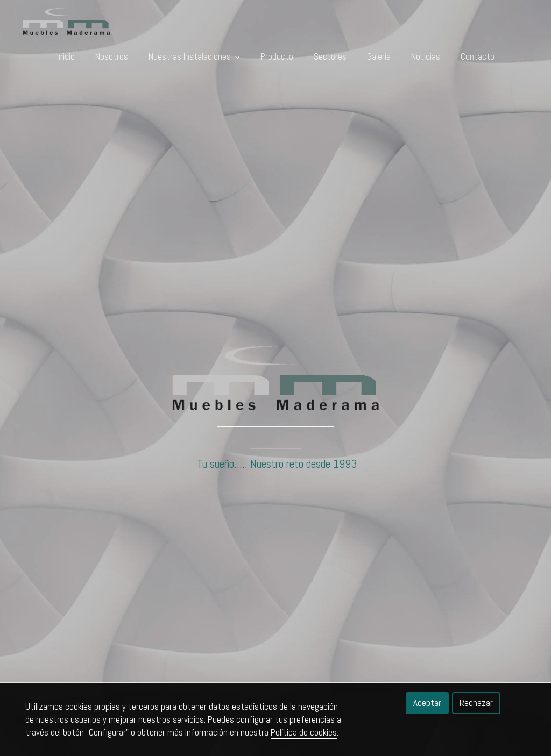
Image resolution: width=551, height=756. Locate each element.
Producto (277, 56)
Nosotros (112, 56)
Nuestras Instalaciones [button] (194, 56)
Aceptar (427, 703)
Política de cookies (304, 732)
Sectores (330, 56)
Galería (379, 56)
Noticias (426, 56)
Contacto (478, 56)
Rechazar (476, 703)
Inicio (66, 56)
